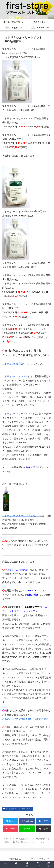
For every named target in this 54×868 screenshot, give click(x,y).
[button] (43, 829)
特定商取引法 (15, 859)
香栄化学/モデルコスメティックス (17, 809)
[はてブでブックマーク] (43, 821)
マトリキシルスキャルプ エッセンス (21, 516)
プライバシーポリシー (39, 859)
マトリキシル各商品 (13, 364)
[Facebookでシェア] (27, 821)
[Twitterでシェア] (11, 821)
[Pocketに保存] (11, 829)
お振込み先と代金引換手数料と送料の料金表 (25, 719)
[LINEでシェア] (27, 829)
